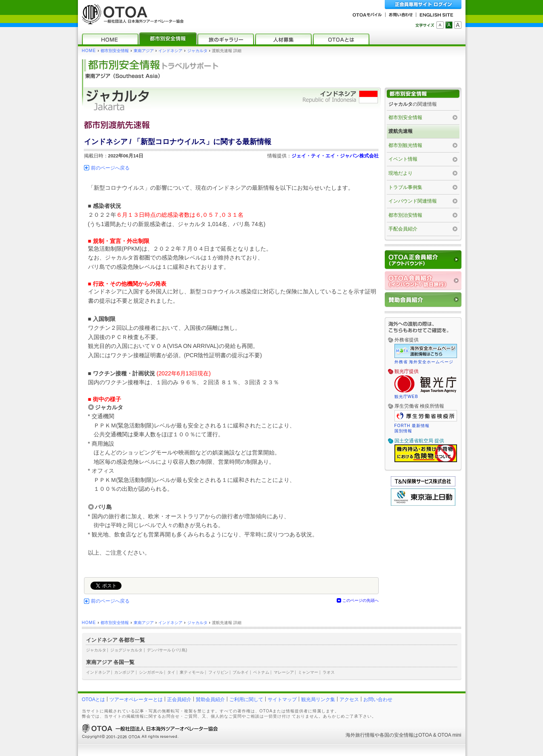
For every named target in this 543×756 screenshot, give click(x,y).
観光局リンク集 (318, 699)
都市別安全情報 (115, 51)
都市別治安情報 (405, 215)
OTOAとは (94, 699)
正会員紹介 (179, 699)
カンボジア (124, 672)
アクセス (349, 699)
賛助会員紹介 (210, 699)
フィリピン (218, 672)
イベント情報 (403, 159)
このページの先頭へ (361, 600)
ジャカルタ (197, 51)
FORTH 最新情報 (412, 426)
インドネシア (170, 51)
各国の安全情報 (396, 735)
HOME (89, 51)
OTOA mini (449, 735)
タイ (171, 672)
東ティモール (192, 672)
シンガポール (151, 672)
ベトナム (261, 672)
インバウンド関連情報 (413, 201)
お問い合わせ (378, 699)
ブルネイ (241, 672)
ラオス (329, 672)
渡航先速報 (400, 131)
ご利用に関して (246, 699)
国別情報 (403, 431)
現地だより (400, 173)
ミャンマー (308, 672)
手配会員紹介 (403, 229)
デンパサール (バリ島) (167, 650)
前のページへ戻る (110, 168)
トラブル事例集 (405, 187)
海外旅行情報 (360, 735)
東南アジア (144, 51)
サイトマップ (282, 699)
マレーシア (284, 672)
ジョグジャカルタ (126, 650)
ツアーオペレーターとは (136, 699)
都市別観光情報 (405, 145)
